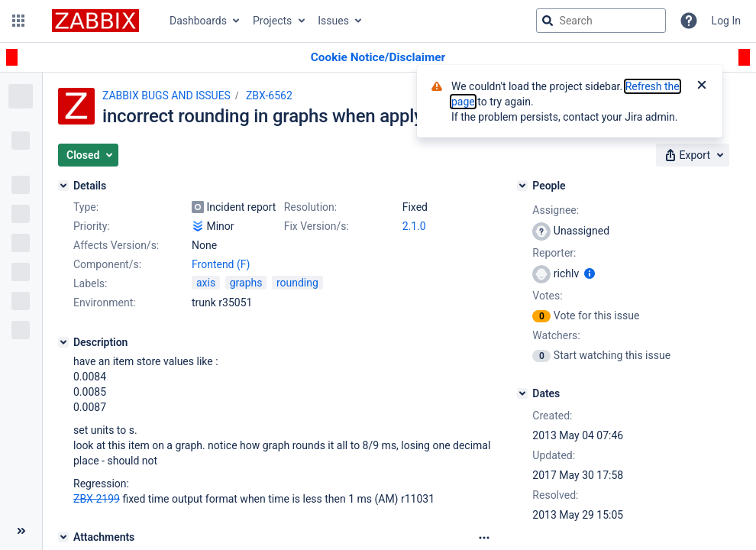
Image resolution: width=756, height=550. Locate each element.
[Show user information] (590, 273)
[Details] (63, 186)
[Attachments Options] (484, 538)
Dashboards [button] (198, 21)
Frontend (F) (221, 264)
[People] (522, 186)
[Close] (702, 86)
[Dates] (522, 393)
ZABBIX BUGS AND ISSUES (166, 95)
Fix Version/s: (317, 226)
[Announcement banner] (378, 58)
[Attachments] (63, 537)
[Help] (689, 21)
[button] (18, 21)
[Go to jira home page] (95, 21)
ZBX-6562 (269, 95)
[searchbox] (601, 21)
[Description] (63, 342)
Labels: (90, 283)
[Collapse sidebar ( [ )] (21, 531)
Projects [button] (272, 21)
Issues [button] (333, 21)
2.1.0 (414, 226)
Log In (726, 21)
